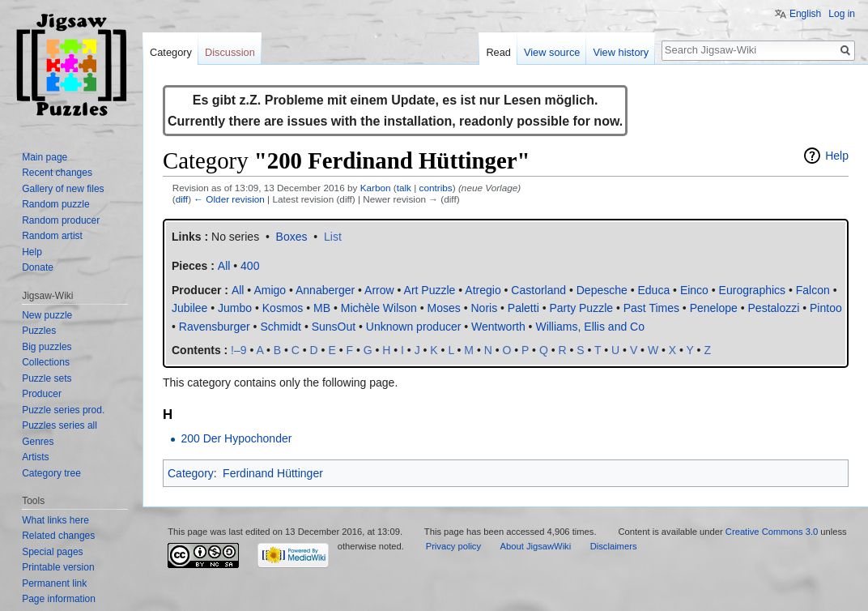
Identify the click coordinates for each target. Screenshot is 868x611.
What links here (55, 520)
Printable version (58, 567)
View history (621, 52)
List (333, 237)
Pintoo (826, 308)
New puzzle (47, 315)
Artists (35, 457)
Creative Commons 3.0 (772, 532)
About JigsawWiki (536, 546)
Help (837, 156)
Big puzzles (47, 347)
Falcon (813, 290)
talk (404, 188)
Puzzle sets (47, 378)
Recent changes (57, 173)
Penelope (714, 308)
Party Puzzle (581, 308)
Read (498, 52)
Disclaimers (614, 546)
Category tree (51, 473)
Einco (694, 290)
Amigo (270, 290)
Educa (653, 290)
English (805, 14)
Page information (59, 599)
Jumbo (235, 308)
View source (552, 52)
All (238, 290)
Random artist (52, 236)
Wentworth (498, 327)
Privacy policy (453, 546)
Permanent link (54, 583)
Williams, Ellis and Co (590, 327)
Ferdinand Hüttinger (273, 473)
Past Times (651, 308)
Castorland (538, 290)
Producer (42, 394)
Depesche (602, 290)
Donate (38, 267)
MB (322, 308)
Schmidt (281, 327)
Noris (484, 308)
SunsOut (334, 327)
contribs (436, 188)
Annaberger (325, 290)
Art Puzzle (430, 290)
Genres (38, 442)
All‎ (224, 266)
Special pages (52, 552)
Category (191, 473)
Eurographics (753, 290)
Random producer (61, 220)
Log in (842, 14)
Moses (444, 308)
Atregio (483, 290)
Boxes (292, 237)
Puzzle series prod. (63, 410)
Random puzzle (55, 204)
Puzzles (39, 331)
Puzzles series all (60, 425)
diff (182, 199)
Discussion (230, 52)
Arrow (379, 290)
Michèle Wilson (379, 308)
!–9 (238, 350)
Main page (45, 157)
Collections (46, 362)
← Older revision (229, 199)
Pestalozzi (774, 308)
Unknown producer (414, 327)
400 (250, 266)
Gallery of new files (63, 189)
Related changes (58, 536)
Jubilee (189, 308)
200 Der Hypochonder (236, 438)
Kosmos (283, 308)
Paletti (523, 308)
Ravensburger (215, 327)
